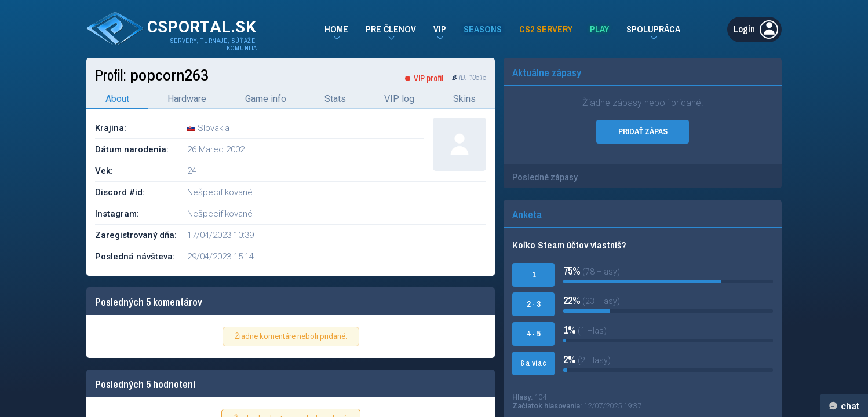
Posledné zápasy (545, 177)
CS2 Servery (546, 29)
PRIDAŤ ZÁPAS (643, 131)
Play (599, 29)
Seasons (483, 29)
